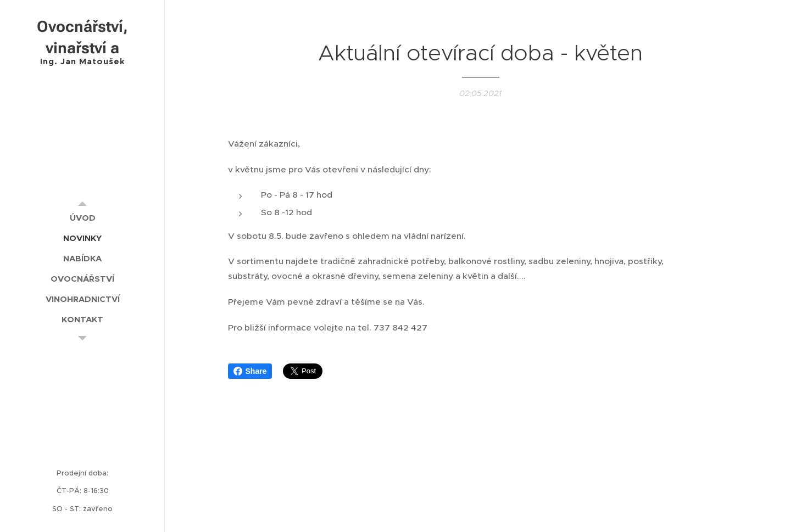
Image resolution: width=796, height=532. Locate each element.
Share (250, 371)
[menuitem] (82, 218)
